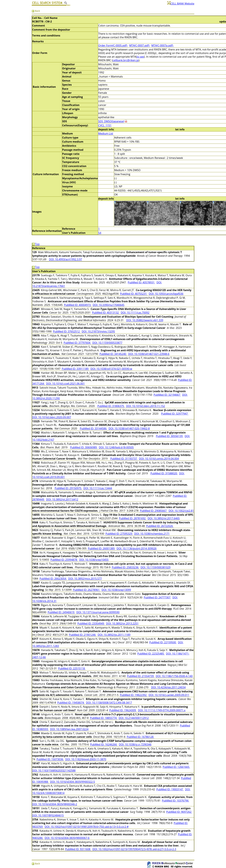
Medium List (106, 133)
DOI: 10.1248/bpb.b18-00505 (116, 447)
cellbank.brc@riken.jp (126, 60)
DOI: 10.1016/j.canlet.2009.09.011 (169, 695)
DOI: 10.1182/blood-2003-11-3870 (86, 759)
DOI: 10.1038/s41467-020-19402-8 (129, 428)
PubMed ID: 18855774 (104, 718)
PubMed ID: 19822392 (133, 695)
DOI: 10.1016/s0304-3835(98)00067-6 (67, 838)
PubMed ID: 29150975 (68, 488)
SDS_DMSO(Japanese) (111, 121)
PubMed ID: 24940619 (61, 612)
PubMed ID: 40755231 (134, 294)
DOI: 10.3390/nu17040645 (109, 305)
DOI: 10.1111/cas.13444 (98, 488)
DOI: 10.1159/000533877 (107, 343)
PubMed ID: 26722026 (160, 526)
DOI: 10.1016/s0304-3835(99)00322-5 (73, 782)
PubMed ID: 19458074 (71, 703)
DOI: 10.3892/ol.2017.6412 (62, 499)
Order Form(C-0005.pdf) (113, 45)
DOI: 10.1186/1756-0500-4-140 (174, 676)
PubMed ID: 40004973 (78, 305)
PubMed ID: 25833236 (126, 567)
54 (100, 233)
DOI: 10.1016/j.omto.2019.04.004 (159, 459)
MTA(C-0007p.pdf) (163, 45)
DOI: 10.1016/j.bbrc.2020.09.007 (52, 417)
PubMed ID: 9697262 (179, 812)
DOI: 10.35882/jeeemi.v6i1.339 (145, 320)
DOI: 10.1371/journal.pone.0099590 (98, 612)
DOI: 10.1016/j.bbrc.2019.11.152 (146, 406)
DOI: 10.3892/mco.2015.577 (85, 579)
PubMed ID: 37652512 (67, 331)
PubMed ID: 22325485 (151, 654)
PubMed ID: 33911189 (75, 369)
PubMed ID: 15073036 (50, 759)
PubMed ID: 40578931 (141, 282)
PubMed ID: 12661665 (176, 767)
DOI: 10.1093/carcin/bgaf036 (166, 294)
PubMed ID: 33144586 (93, 428)
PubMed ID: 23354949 (91, 623)
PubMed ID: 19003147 (170, 789)
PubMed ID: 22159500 (163, 642)
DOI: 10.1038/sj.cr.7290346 (135, 744)
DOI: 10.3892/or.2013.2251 (122, 623)
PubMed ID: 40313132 (106, 313)
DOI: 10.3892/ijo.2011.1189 (114, 635)
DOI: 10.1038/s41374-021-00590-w (111, 369)
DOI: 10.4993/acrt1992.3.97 (65, 259)
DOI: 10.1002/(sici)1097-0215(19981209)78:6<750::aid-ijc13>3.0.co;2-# (87, 827)
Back (36, 11)
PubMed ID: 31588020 (164, 473)
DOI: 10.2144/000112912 (134, 718)
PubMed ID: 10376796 (175, 801)
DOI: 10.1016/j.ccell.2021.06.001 (65, 384)
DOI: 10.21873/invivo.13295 (98, 331)
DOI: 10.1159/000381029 (155, 567)
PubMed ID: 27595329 (119, 534)
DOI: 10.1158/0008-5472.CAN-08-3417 (109, 703)
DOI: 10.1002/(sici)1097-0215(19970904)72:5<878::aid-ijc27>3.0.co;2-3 (134, 849)
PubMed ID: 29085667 (153, 511)
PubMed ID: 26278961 (86, 590)
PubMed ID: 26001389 (101, 548)
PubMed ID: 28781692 (133, 518)
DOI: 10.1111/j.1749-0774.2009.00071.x (162, 710)
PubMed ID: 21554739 (141, 676)
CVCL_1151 (105, 125)
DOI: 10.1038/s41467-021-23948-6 (149, 354)
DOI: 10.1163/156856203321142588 (54, 770)
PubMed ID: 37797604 (77, 343)
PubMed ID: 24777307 (157, 597)
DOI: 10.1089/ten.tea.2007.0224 (69, 729)
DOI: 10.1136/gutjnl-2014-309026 (137, 548)
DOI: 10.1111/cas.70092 (135, 313)
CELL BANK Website (181, 4)
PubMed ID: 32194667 (167, 395)
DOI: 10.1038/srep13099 (116, 590)
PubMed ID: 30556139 (170, 436)
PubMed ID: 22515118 (72, 668)
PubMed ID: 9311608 (78, 849)
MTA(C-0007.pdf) (140, 45)
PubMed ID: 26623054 (53, 579)
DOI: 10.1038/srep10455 (94, 560)
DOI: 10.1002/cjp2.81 (181, 511)
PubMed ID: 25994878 (64, 560)
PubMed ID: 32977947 (175, 414)
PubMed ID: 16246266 (104, 744)
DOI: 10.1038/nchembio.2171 (152, 534)
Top (36, 244)
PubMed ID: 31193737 (124, 459)
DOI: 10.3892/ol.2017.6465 (164, 518)
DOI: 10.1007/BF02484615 (48, 815)
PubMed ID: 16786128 (140, 737)
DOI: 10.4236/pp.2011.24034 (168, 687)
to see (140, 57)
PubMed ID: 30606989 (84, 447)
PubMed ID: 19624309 (123, 710)
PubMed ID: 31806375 (111, 406)
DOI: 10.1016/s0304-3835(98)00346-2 (55, 804)
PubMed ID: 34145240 (113, 354)
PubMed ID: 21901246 (83, 635)
